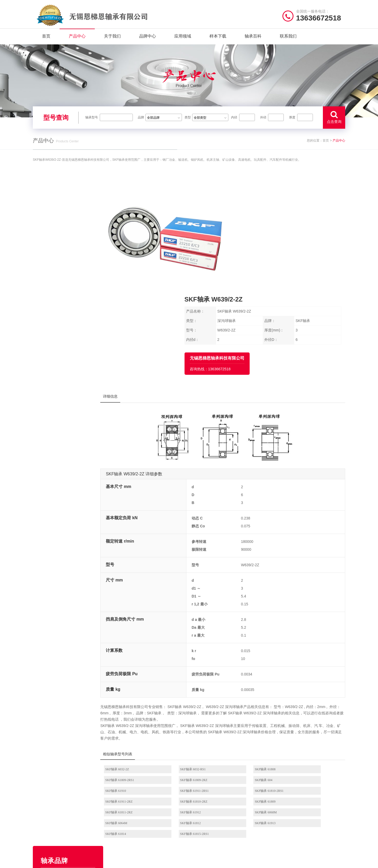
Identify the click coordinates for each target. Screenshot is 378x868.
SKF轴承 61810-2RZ (251, 688)
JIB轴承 (70, 375)
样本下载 (218, 39)
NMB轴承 (70, 322)
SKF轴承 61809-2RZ (138, 677)
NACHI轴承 (70, 349)
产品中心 (77, 39)
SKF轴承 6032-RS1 (194, 666)
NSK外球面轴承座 (208, 826)
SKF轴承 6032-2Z (136, 666)
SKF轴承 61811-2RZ (138, 699)
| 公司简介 (59, 861)
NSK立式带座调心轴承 (244, 810)
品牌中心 (148, 39)
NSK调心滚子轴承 (243, 802)
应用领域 (183, 39)
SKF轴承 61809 (304, 688)
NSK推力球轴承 (206, 802)
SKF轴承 (70, 295)
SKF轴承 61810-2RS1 (139, 688)
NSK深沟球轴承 (206, 794)
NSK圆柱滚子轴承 (243, 794)
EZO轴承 (70, 241)
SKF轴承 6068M (249, 699)
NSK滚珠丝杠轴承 (243, 818)
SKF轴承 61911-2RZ (195, 688)
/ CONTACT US (295, 780)
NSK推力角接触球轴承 (244, 835)
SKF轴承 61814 (248, 709)
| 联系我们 (79, 861)
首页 (46, 39)
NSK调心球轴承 (206, 810)
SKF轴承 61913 (191, 709)
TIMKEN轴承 (70, 268)
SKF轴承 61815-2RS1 (308, 709)
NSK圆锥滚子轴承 (243, 826)
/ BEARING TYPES (217, 780)
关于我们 (112, 39)
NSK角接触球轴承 (208, 818)
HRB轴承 (70, 282)
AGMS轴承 (70, 362)
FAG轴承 (70, 335)
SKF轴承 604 (190, 677)
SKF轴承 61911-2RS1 (308, 677)
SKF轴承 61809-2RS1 (308, 666)
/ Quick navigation (54, 780)
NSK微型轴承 (204, 835)
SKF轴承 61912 (191, 699)
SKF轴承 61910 (248, 677)
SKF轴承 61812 (135, 709)
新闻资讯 (40, 826)
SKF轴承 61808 (248, 666)
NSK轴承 (70, 228)
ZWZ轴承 (70, 308)
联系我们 (288, 39)
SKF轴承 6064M (305, 699)
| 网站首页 (41, 861)
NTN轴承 (70, 255)
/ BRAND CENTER (136, 780)
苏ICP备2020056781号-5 (251, 861)
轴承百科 (253, 39)
